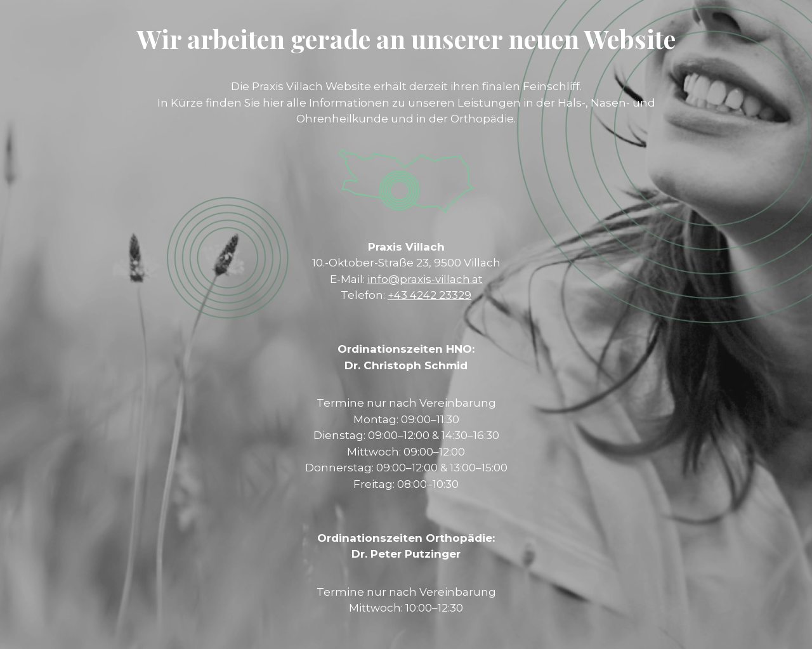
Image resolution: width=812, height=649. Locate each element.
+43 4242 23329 (429, 295)
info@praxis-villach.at (425, 279)
